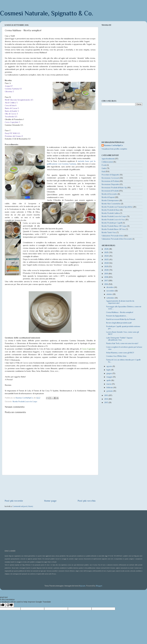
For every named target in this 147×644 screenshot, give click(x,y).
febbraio (110, 388)
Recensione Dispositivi (110, 184)
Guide (104, 168)
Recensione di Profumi (110, 181)
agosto (110, 366)
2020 (107, 270)
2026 (107, 249)
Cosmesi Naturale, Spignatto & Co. (47, 13)
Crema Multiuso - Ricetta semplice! (120, 312)
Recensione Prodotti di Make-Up (114, 188)
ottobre (110, 294)
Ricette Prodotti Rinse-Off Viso (113, 229)
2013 (106, 403)
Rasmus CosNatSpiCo (113, 145)
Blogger (99, 586)
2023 (107, 260)
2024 (107, 256)
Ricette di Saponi (108, 197)
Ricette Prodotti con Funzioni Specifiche (117, 207)
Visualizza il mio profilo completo (114, 149)
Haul (103, 172)
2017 (106, 281)
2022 (107, 263)
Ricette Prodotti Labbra (111, 213)
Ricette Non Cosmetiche (111, 204)
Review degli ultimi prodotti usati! (119, 323)
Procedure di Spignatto (110, 175)
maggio (110, 377)
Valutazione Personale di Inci (113, 236)
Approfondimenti (108, 159)
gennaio (110, 391)
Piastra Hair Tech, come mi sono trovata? (122, 343)
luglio (109, 370)
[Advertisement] (50, 487)
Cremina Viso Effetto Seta (116, 356)
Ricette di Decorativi (109, 194)
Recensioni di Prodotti (110, 191)
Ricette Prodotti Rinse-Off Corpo (114, 226)
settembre (111, 298)
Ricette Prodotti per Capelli (112, 223)
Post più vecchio (87, 501)
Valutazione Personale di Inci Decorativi (117, 239)
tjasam (83, 586)
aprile (109, 380)
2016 (106, 284)
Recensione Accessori (110, 178)
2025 (107, 252)
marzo (109, 384)
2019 (106, 274)
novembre (111, 291)
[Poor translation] (10, 605)
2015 (106, 395)
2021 (106, 267)
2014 (106, 399)
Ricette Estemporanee (110, 200)
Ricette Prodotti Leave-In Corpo (25, 402)
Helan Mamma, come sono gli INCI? (120, 353)
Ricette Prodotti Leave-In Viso (113, 220)
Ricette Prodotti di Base (111, 210)
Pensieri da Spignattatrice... (117, 316)
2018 (106, 277)
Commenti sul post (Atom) (23, 506)
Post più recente (14, 501)
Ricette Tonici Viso (109, 233)
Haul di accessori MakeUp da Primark (121, 319)
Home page (50, 501)
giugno (109, 373)
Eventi (104, 165)
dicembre (110, 287)
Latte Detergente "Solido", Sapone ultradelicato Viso (119, 339)
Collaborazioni (107, 162)
